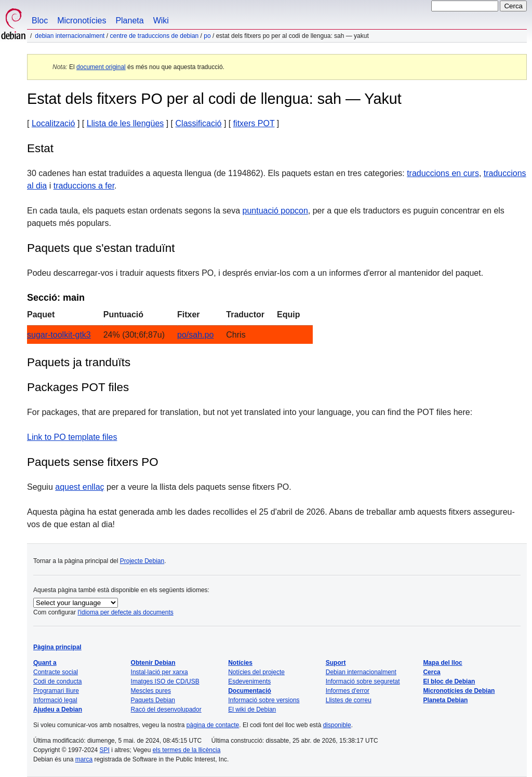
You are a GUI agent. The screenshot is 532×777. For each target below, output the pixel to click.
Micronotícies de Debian (459, 691)
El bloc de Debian (449, 681)
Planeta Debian (445, 700)
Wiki (161, 21)
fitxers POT (254, 123)
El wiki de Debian (252, 709)
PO (207, 36)
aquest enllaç (79, 487)
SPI (105, 750)
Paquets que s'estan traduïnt (101, 248)
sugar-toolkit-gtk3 (59, 335)
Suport (336, 663)
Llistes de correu (349, 700)
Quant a (45, 663)
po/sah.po (195, 335)
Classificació (199, 123)
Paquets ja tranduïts (79, 362)
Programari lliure (56, 691)
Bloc (40, 21)
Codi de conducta (57, 681)
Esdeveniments (249, 681)
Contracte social (56, 672)
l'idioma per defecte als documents (125, 612)
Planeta (129, 21)
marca (84, 759)
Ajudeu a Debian (58, 709)
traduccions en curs (443, 173)
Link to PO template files (72, 437)
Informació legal (55, 700)
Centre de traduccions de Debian (154, 36)
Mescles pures (151, 691)
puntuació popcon (275, 211)
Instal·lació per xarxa (159, 672)
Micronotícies (82, 21)
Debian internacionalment (70, 36)
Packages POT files (78, 387)
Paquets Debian (153, 700)
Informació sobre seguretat (363, 681)
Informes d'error (348, 691)
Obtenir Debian (153, 663)
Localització (54, 123)
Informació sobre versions (264, 700)
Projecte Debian (142, 561)
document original (101, 67)
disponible (337, 725)
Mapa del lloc (442, 663)
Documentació (250, 691)
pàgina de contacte (213, 725)
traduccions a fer (84, 186)
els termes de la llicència (187, 750)
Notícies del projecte (256, 672)
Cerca (431, 672)
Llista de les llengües (125, 123)
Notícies (240, 663)
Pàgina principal (57, 647)
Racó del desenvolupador (166, 709)
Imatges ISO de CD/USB (165, 681)
